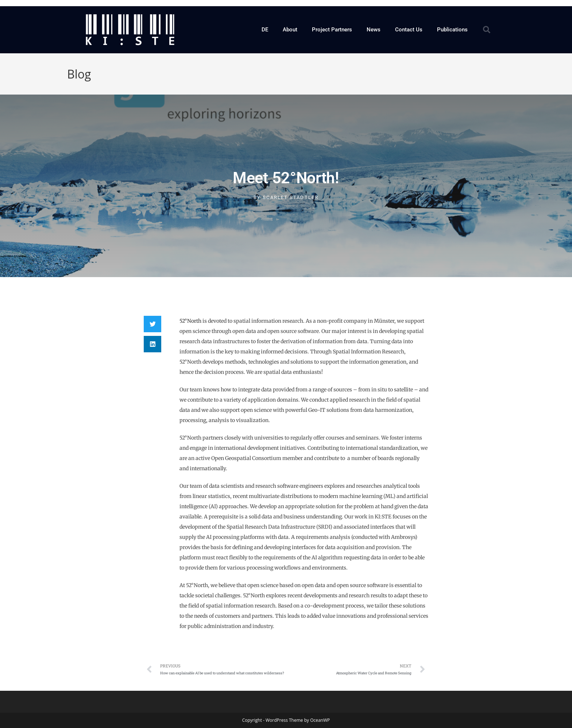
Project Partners (332, 30)
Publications (452, 30)
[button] (487, 30)
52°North (190, 321)
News (374, 30)
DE (265, 30)
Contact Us (409, 30)
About (290, 30)
